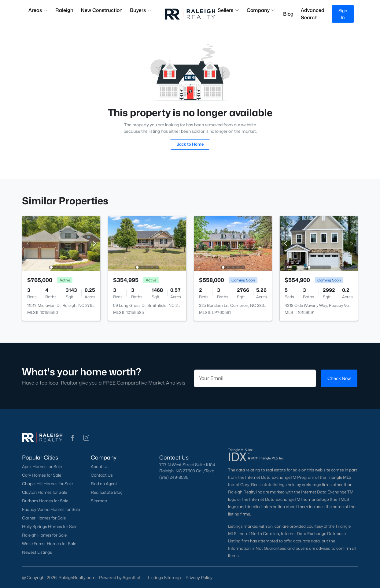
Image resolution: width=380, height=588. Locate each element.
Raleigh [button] (64, 10)
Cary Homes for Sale (42, 475)
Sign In (343, 14)
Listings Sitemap (164, 577)
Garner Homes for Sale (44, 518)
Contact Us (102, 475)
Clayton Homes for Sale (44, 492)
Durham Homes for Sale (45, 501)
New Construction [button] (102, 10)
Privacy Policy (199, 577)
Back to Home (190, 144)
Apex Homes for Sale (42, 467)
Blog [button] (288, 14)
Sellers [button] (229, 10)
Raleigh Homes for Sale (44, 535)
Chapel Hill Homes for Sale (47, 484)
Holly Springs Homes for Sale (50, 527)
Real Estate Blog (107, 492)
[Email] (255, 378)
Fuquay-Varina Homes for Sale (51, 509)
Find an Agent (104, 484)
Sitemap (99, 501)
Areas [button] (38, 10)
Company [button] (261, 10)
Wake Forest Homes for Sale (49, 544)
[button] (73, 438)
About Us (100, 467)
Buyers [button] (141, 10)
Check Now (339, 378)
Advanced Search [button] (313, 14)
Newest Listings (37, 552)
